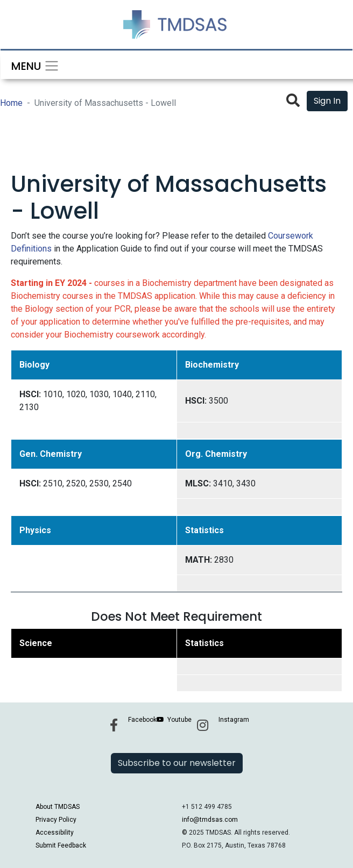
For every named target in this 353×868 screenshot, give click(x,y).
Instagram (234, 720)
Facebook (142, 720)
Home (11, 103)
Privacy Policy (56, 820)
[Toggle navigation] (32, 65)
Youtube (179, 720)
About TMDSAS (58, 807)
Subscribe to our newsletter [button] (177, 763)
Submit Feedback (61, 845)
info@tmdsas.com (210, 820)
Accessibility (55, 833)
